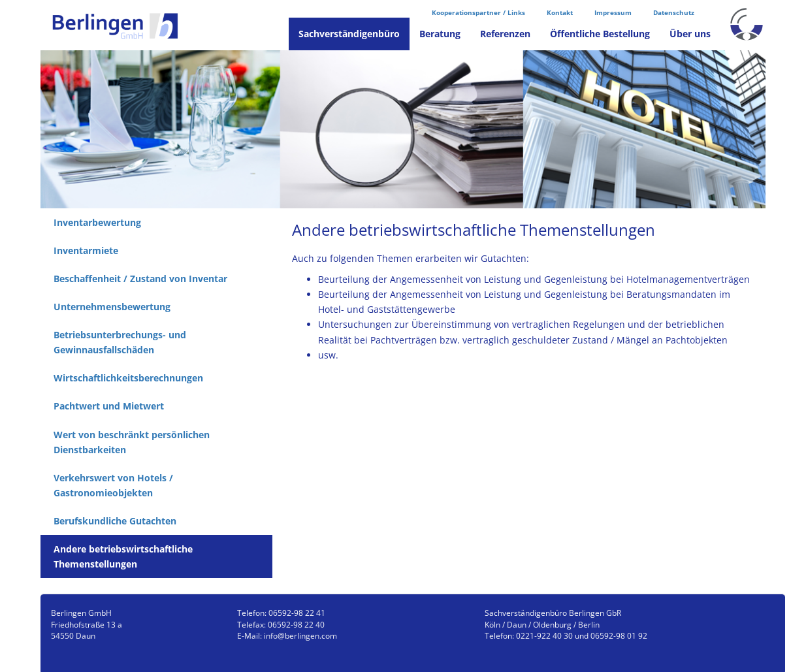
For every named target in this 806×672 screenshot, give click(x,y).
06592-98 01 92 (619, 636)
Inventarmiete (86, 250)
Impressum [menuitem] (613, 12)
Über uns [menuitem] (690, 34)
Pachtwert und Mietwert (109, 406)
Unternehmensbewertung (112, 307)
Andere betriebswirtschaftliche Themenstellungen (123, 556)
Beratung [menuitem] (440, 34)
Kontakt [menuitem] (560, 12)
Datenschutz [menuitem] (674, 12)
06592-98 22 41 (297, 613)
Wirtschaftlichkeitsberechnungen (128, 378)
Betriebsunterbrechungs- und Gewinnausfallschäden (120, 342)
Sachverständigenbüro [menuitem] (349, 34)
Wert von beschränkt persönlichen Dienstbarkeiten (132, 442)
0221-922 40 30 (544, 636)
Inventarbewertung (97, 222)
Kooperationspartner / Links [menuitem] (478, 12)
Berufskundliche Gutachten (115, 521)
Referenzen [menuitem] (505, 34)
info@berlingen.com (300, 636)
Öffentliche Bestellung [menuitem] (600, 34)
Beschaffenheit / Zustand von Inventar (140, 279)
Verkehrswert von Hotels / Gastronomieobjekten (113, 485)
